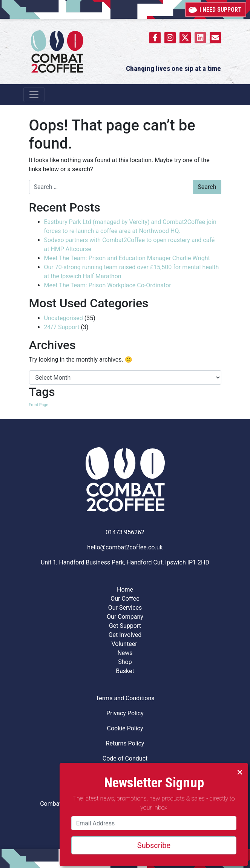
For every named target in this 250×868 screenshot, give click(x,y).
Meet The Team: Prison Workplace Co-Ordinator (108, 285)
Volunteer (125, 644)
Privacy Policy (125, 713)
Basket (125, 671)
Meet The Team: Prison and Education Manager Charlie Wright (128, 258)
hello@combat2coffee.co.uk (125, 547)
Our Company (125, 617)
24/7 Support (62, 327)
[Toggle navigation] (34, 95)
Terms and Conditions (125, 698)
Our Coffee (125, 599)
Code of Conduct (125, 758)
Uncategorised (64, 318)
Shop (125, 662)
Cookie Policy (125, 728)
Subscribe (154, 845)
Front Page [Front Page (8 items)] (39, 405)
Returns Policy (125, 743)
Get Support (125, 626)
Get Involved (125, 635)
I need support (216, 9)
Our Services (125, 608)
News (125, 653)
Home (125, 590)
